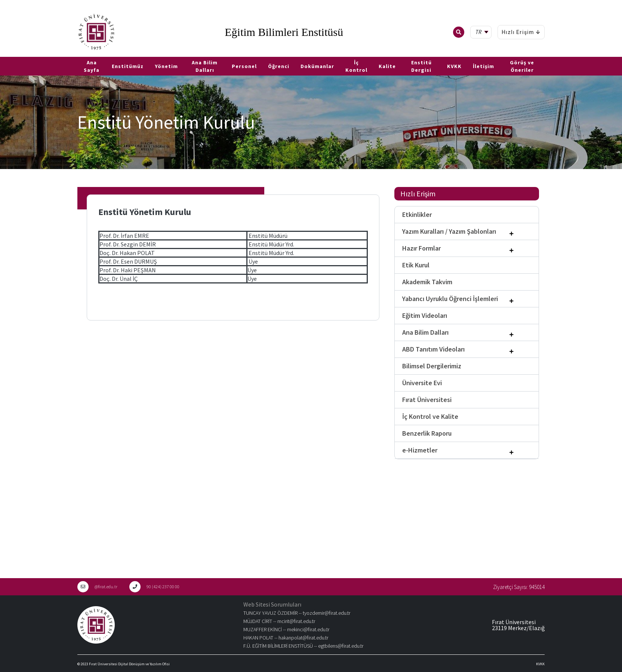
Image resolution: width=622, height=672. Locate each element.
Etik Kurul (416, 265)
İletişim (484, 66)
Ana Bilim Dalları (205, 66)
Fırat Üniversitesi (427, 400)
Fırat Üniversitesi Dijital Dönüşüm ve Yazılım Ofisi (129, 664)
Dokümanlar (317, 66)
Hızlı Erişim (521, 32)
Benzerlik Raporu (427, 433)
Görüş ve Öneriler (522, 66)
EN (14, 54)
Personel (244, 66)
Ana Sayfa (92, 66)
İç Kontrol (356, 66)
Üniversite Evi (422, 383)
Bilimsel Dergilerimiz (432, 366)
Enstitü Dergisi (421, 66)
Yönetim (166, 66)
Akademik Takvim (427, 282)
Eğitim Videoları (425, 315)
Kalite (387, 66)
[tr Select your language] (482, 32)
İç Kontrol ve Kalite (430, 416)
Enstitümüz (128, 66)
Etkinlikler (417, 214)
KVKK (454, 66)
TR (4, 54)
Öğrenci (279, 66)
